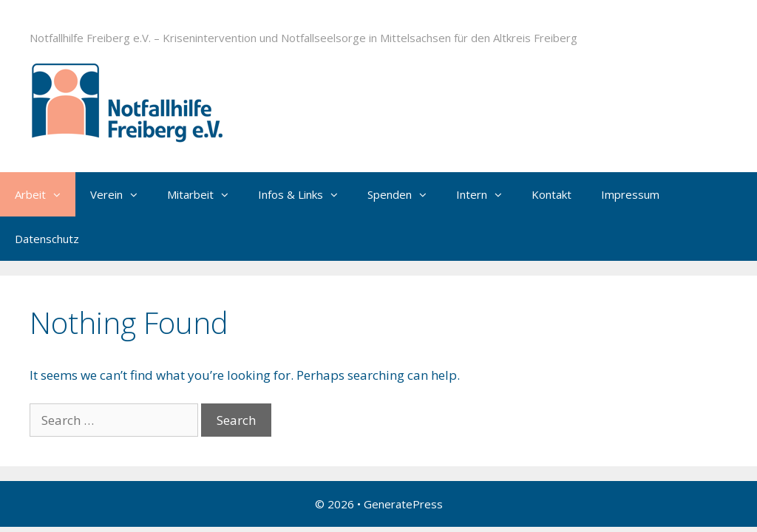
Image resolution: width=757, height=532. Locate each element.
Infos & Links (305, 194)
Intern (486, 194)
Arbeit (45, 194)
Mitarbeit (205, 194)
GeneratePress (403, 504)
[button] (61, 194)
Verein (121, 194)
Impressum (630, 194)
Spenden (404, 194)
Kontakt (551, 194)
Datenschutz (47, 239)
